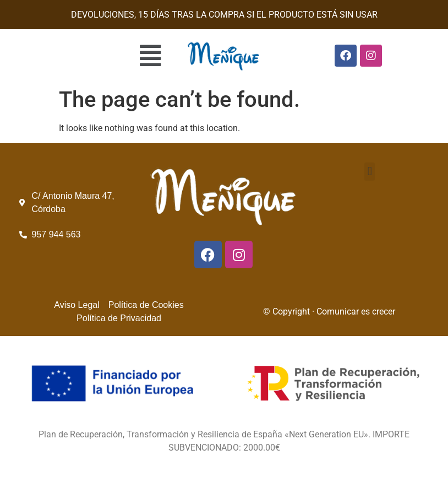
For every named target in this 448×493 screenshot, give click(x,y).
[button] (88, 56)
